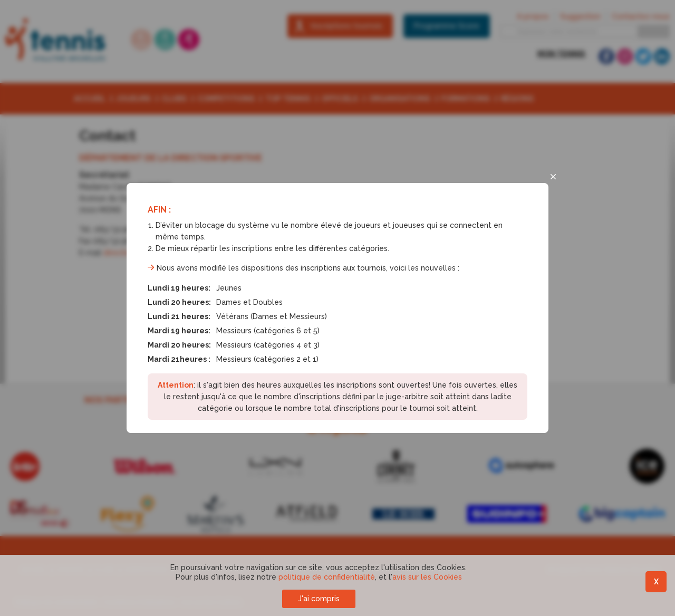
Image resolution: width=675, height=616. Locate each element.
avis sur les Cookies (427, 577)
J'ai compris (319, 599)
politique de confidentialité (327, 577)
